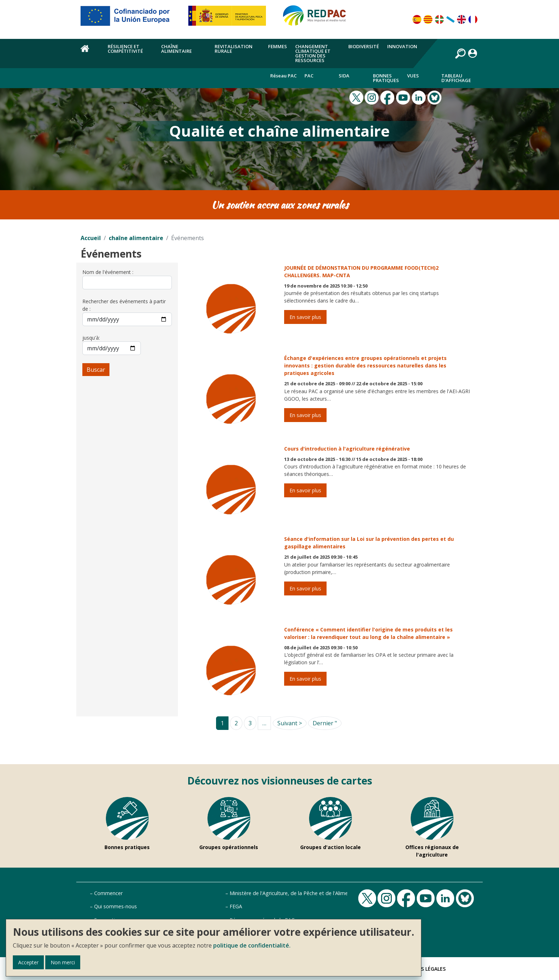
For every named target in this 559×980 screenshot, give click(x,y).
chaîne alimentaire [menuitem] (176, 49)
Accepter (28, 962)
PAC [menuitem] (309, 76)
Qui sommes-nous (116, 906)
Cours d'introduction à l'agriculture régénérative (347, 449)
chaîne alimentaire (136, 238)
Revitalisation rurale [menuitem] (234, 49)
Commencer (108, 893)
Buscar (96, 370)
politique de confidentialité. (252, 945)
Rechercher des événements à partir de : (124, 305)
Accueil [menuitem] (90, 52)
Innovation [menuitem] (402, 46)
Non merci (63, 962)
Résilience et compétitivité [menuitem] (125, 49)
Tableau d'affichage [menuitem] (456, 78)
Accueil (91, 238)
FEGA (236, 906)
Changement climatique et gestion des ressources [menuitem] (313, 53)
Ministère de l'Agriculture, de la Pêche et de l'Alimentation (297, 893)
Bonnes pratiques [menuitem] (386, 78)
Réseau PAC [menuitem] (283, 76)
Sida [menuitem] (344, 76)
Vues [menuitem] (413, 76)
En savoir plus (305, 317)
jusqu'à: (91, 338)
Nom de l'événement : (108, 272)
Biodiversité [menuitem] (364, 46)
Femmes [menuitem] (278, 46)
